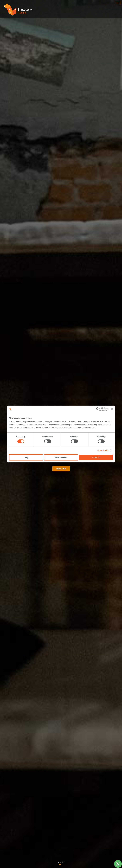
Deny (26, 457)
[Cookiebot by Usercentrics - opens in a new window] (98, 409)
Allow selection (61, 457)
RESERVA (61, 469)
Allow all (96, 457)
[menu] (118, 3)
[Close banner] (112, 409)
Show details (103, 450)
